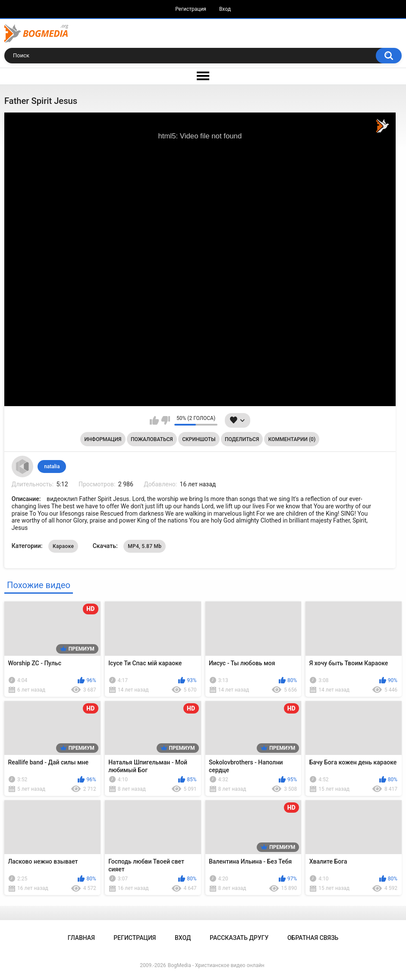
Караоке (63, 546)
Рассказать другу (239, 938)
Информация (103, 439)
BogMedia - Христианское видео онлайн (216, 965)
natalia (52, 467)
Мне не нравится (165, 420)
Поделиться (242, 439)
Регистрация (191, 9)
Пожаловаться (152, 439)
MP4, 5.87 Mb (145, 546)
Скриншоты (199, 439)
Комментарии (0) (292, 439)
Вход (225, 9)
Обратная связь (313, 938)
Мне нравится (154, 420)
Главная (81, 938)
